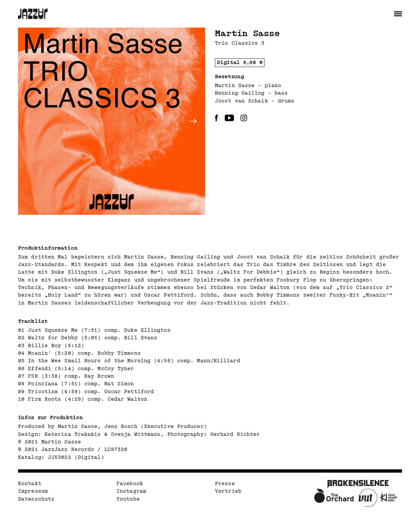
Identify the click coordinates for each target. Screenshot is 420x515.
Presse (225, 484)
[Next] (193, 121)
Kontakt (30, 484)
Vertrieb (228, 491)
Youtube (128, 499)
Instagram (131, 491)
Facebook (130, 484)
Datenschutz (36, 499)
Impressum (33, 491)
